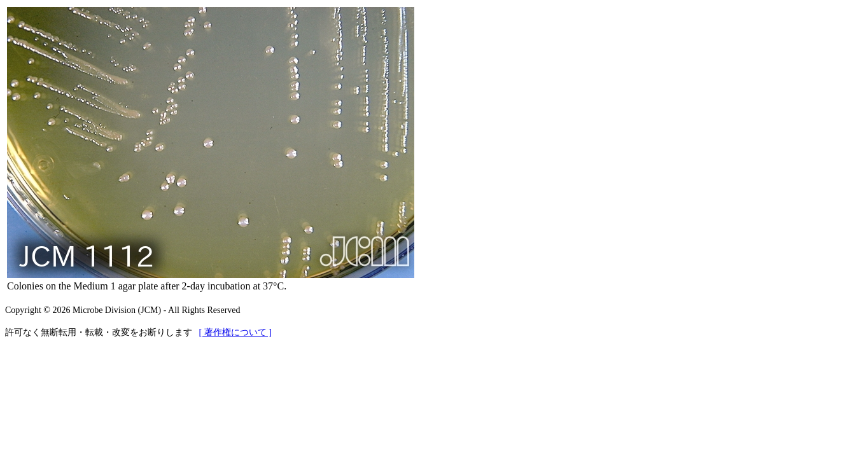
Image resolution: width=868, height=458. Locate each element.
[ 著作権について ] (235, 332)
